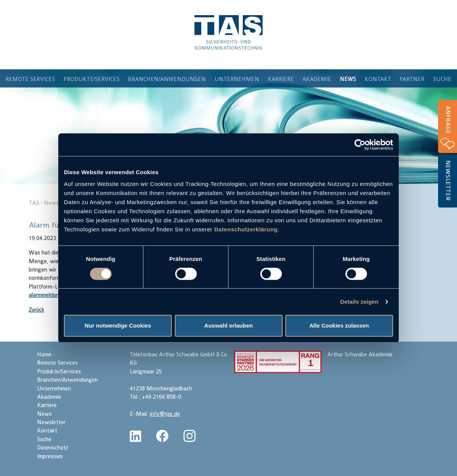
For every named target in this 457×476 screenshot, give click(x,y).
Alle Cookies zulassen (339, 325)
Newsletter (448, 180)
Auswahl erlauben (228, 325)
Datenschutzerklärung (246, 229)
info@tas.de (165, 414)
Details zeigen (359, 302)
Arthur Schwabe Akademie (360, 355)
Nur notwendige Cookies (118, 325)
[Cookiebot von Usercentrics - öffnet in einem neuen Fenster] (360, 145)
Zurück (37, 310)
